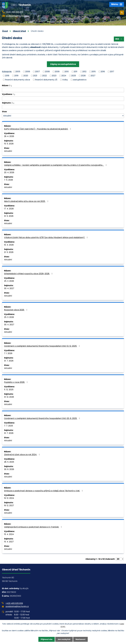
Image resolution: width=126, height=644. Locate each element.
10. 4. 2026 (9, 245)
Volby (65, 80)
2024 (64, 76)
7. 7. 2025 (8, 426)
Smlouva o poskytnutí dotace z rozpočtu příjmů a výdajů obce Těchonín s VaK (44, 491)
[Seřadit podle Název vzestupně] (12, 85)
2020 (26, 76)
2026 (83, 76)
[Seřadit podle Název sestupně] (12, 86)
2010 (67, 72)
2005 (18, 72)
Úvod (5, 31)
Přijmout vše (46, 639)
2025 (74, 76)
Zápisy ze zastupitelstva (63, 64)
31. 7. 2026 (9, 361)
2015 (94, 72)
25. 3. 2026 (9, 281)
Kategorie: (7, 72)
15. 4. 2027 (9, 542)
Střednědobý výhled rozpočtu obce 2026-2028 (29, 274)
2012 (84, 72)
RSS (119, 39)
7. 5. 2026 (8, 180)
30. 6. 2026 (9, 469)
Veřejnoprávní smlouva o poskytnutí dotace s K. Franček (33, 527)
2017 (112, 72)
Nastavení (80, 639)
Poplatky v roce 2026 (16, 382)
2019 (16, 76)
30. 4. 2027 (9, 289)
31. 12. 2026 (9, 397)
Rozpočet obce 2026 (16, 310)
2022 (44, 76)
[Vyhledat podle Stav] (63, 116)
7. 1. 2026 (8, 354)
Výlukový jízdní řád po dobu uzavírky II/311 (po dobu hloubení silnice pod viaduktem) (46, 238)
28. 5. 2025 (9, 462)
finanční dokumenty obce (18, 80)
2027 (93, 76)
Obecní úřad (19, 31)
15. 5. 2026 (9, 144)
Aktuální (8, 151)
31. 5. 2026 (9, 216)
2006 (28, 72)
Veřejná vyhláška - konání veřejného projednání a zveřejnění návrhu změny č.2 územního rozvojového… (56, 165)
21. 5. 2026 (9, 252)
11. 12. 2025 (9, 390)
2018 (7, 76)
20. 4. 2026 (9, 173)
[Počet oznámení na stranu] (120, 559)
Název (6, 86)
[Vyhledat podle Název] (63, 90)
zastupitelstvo (80, 80)
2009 (57, 72)
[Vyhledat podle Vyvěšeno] (63, 99)
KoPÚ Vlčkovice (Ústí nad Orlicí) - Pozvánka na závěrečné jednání (38, 129)
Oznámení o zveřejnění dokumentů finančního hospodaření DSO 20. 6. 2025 (42, 418)
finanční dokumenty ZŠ (46, 80)
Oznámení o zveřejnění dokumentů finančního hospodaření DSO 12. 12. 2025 (42, 346)
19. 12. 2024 (9, 498)
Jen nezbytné (64, 639)
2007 (37, 72)
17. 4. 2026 (9, 209)
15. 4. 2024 (9, 534)
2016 (103, 72)
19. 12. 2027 (9, 506)
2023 (54, 76)
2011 (75, 72)
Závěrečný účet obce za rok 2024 (22, 455)
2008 (47, 72)
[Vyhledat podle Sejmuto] (63, 107)
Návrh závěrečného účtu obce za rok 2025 (27, 201)
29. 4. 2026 (9, 136)
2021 (35, 76)
